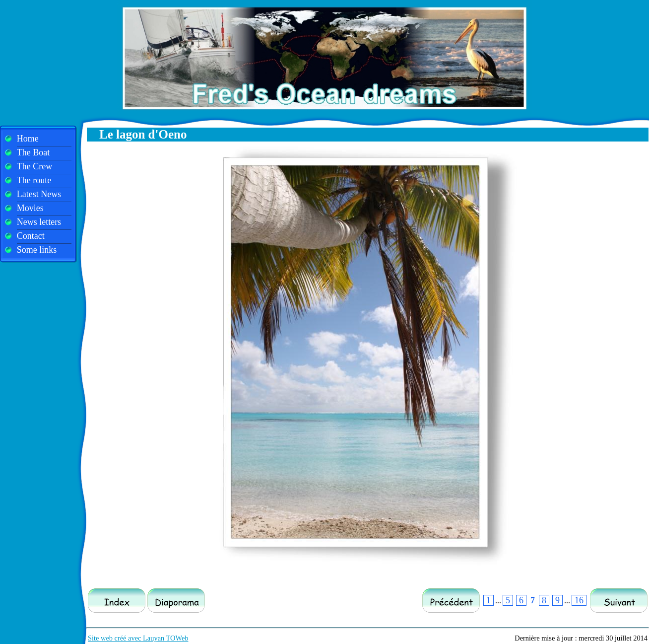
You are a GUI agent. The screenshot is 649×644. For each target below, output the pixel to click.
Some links (37, 250)
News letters (39, 222)
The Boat (33, 152)
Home (28, 139)
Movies (30, 208)
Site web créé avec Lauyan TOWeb (138, 638)
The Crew (34, 166)
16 (579, 600)
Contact (31, 236)
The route (34, 180)
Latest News (39, 194)
